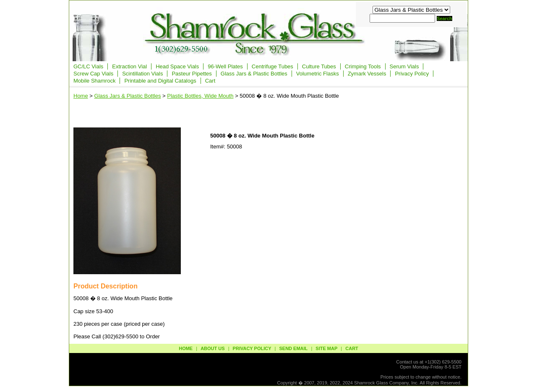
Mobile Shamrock (94, 81)
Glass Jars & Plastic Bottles (254, 74)
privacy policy (252, 348)
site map (326, 348)
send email (293, 348)
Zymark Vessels (367, 74)
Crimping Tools (363, 66)
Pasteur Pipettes (192, 74)
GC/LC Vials (88, 66)
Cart (210, 81)
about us (212, 348)
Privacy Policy (412, 74)
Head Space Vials (177, 66)
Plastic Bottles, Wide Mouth (200, 96)
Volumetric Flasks (318, 74)
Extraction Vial (129, 66)
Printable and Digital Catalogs (160, 81)
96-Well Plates (225, 66)
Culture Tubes (319, 66)
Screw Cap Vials (93, 74)
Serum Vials (404, 66)
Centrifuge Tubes (272, 66)
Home (81, 96)
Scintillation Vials (142, 74)
